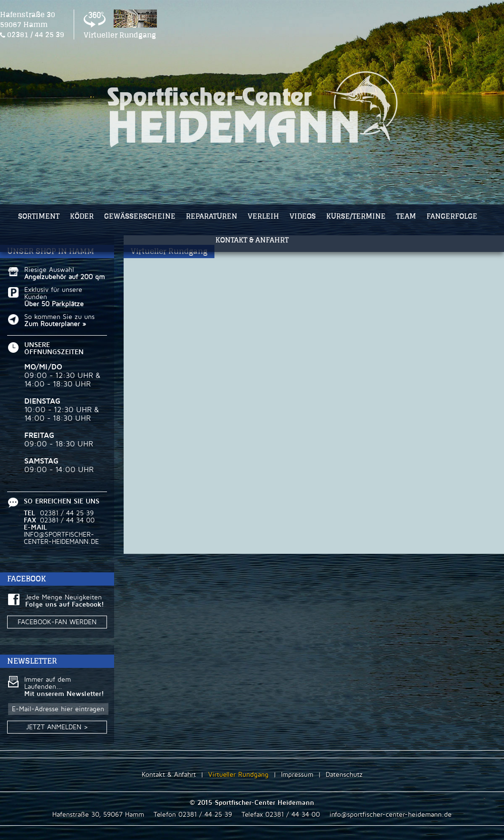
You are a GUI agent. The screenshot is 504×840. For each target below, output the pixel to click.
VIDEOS (303, 216)
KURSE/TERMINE (356, 216)
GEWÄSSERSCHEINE (140, 216)
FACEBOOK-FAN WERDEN (57, 622)
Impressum (297, 775)
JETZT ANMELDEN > (65, 727)
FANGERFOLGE (452, 216)
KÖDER (82, 216)
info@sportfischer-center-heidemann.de (391, 815)
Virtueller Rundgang (238, 775)
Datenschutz (344, 775)
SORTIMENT (39, 216)
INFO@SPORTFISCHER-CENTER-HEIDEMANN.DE (61, 538)
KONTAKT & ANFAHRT (252, 240)
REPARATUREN (212, 216)
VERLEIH (263, 216)
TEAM (406, 216)
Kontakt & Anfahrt (169, 775)
